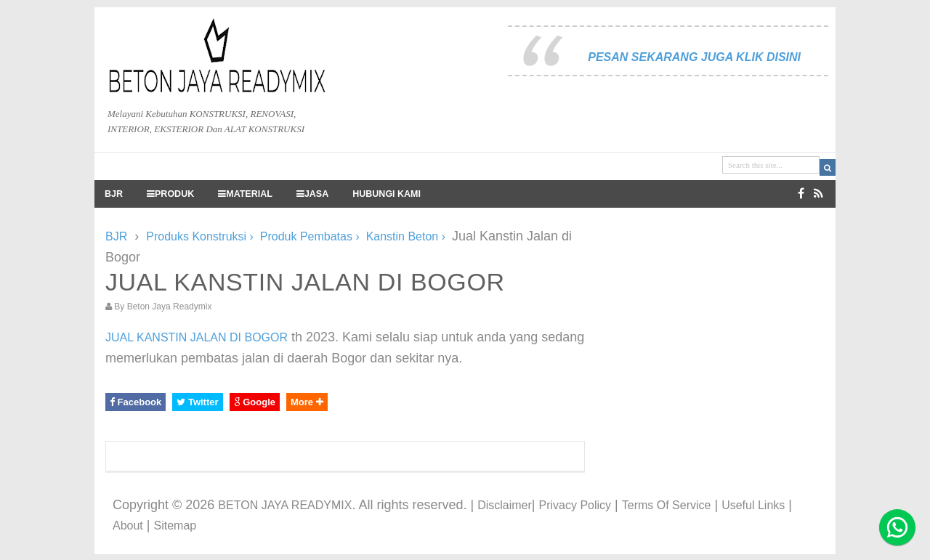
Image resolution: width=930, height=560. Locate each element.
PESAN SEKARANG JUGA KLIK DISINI (694, 57)
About (128, 525)
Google (255, 402)
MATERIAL (245, 194)
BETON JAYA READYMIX (285, 505)
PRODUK (170, 194)
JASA (312, 194)
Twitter (197, 402)
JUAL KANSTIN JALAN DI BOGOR (197, 337)
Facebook (136, 402)
